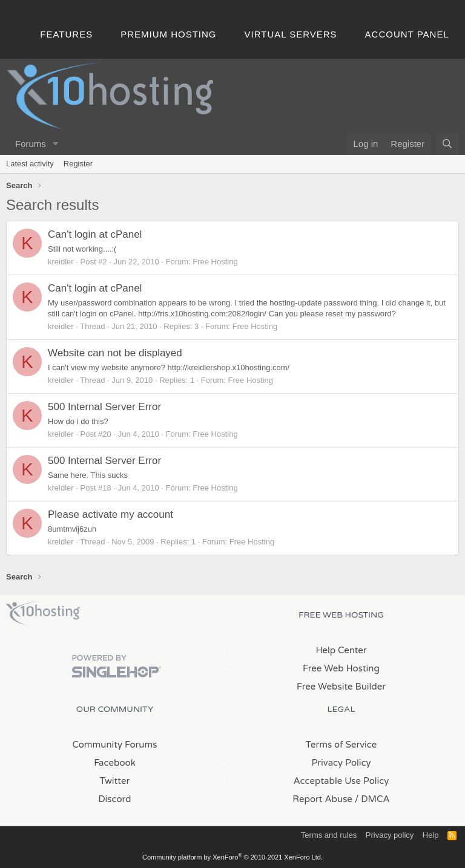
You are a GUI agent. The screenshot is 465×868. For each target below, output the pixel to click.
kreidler (61, 262)
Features (66, 34)
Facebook (115, 763)
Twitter (115, 781)
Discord (114, 799)
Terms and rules (329, 835)
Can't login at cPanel (95, 234)
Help (431, 835)
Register (78, 164)
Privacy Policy (341, 763)
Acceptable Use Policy (341, 781)
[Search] (447, 144)
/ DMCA (372, 799)
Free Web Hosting (341, 668)
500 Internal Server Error (104, 407)
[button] (56, 144)
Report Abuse (322, 799)
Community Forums (115, 745)
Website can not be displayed (115, 353)
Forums (31, 144)
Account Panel (407, 34)
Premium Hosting (168, 34)
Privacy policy (390, 835)
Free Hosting (215, 262)
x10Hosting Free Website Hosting (43, 613)
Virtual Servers (291, 34)
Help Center (341, 650)
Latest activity (30, 164)
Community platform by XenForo (232, 857)
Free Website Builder (341, 687)
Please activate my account (110, 514)
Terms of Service (341, 745)
